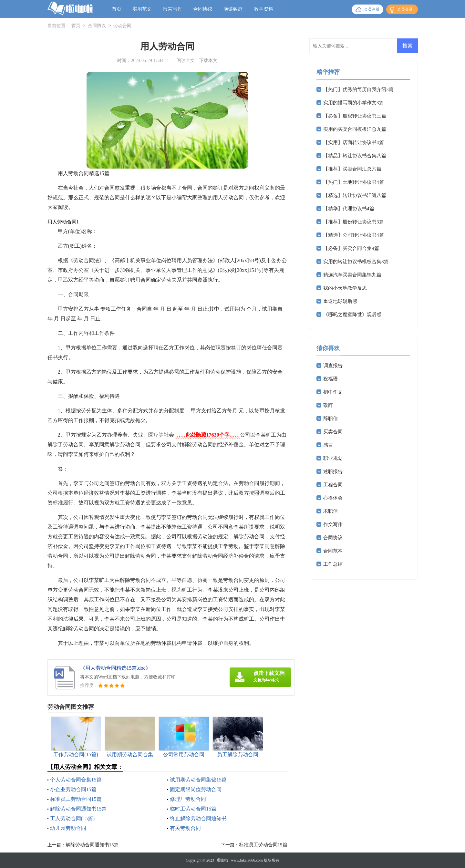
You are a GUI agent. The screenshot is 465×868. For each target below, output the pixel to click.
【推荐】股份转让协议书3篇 (354, 222)
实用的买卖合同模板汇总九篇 (355, 129)
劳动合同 (122, 26)
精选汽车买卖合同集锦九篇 (352, 275)
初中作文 (333, 392)
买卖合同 (333, 432)
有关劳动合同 (185, 828)
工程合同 (333, 485)
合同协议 (203, 9)
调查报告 (333, 366)
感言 (328, 445)
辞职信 (331, 418)
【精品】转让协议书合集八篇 (355, 156)
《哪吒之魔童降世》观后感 (352, 315)
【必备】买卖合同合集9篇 (351, 248)
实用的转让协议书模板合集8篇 (356, 262)
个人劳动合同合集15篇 (76, 780)
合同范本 (333, 551)
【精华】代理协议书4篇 (349, 209)
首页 (117, 9)
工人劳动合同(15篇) (72, 818)
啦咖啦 (222, 860)
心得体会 (333, 498)
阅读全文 (186, 61)
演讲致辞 (233, 9)
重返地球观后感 (340, 301)
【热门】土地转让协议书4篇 (354, 182)
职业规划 (333, 458)
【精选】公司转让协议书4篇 (354, 235)
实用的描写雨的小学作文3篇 (354, 103)
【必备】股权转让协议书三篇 (355, 116)
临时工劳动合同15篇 (193, 809)
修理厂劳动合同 (188, 799)
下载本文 (208, 61)
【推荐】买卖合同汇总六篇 (352, 169)
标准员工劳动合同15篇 (76, 799)
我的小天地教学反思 (345, 288)
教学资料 (263, 9)
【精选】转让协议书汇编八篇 (355, 195)
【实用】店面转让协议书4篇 (354, 142)
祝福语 (331, 379)
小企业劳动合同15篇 (73, 789)
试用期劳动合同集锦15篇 (198, 780)
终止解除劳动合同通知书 (198, 818)
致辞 (328, 405)
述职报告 (333, 471)
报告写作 (172, 9)
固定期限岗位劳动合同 (196, 789)
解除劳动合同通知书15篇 (78, 809)
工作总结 (333, 564)
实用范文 (142, 9)
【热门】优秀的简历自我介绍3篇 (358, 89)
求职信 (331, 511)
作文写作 (333, 524)
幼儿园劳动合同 (68, 828)
